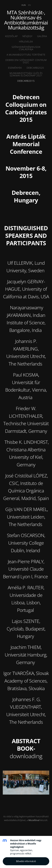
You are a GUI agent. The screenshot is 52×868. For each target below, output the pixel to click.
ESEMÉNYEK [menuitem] (15, 68)
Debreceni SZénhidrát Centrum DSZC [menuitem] (26, 61)
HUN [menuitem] (24, 5)
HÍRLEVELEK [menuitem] (26, 42)
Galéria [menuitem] (42, 36)
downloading (26, 756)
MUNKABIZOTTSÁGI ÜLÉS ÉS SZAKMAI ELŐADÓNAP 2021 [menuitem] (26, 74)
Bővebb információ (26, 861)
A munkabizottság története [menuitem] (26, 55)
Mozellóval (34, 820)
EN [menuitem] (29, 5)
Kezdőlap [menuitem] (11, 36)
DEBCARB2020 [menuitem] (35, 68)
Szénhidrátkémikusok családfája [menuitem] (26, 48)
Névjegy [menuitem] (27, 36)
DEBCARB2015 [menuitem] (26, 81)
